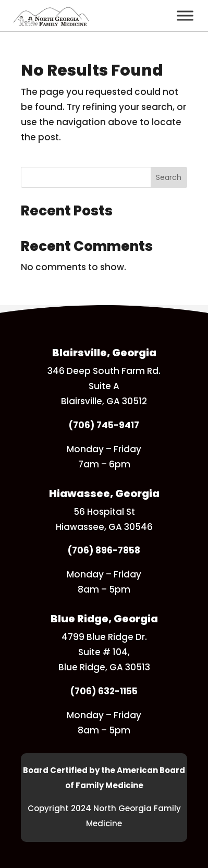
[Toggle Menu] (185, 15)
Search (169, 177)
